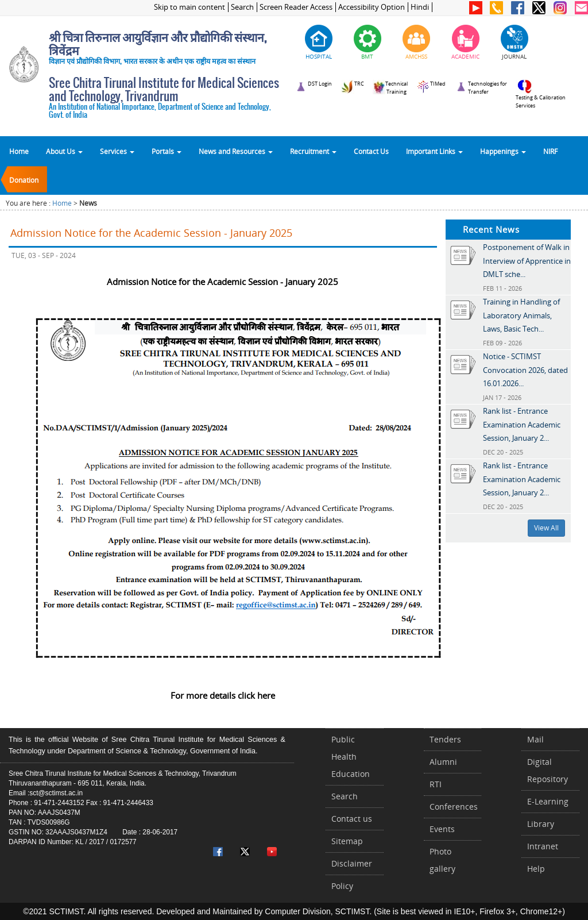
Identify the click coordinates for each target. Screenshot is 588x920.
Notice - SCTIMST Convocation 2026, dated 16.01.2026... (525, 370)
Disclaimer (352, 863)
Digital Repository (548, 770)
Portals (167, 151)
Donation (24, 180)
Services (117, 151)
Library (541, 824)
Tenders (445, 739)
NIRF (550, 151)
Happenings (503, 151)
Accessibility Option (372, 7)
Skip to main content (189, 7)
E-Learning (548, 801)
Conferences (454, 807)
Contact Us (371, 151)
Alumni (443, 762)
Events (442, 829)
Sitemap (347, 841)
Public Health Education (351, 757)
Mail (535, 739)
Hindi (420, 7)
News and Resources (236, 151)
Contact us (352, 819)
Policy (342, 886)
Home (19, 151)
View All (546, 528)
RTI (436, 784)
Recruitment (313, 151)
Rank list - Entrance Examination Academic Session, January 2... (522, 424)
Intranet (543, 846)
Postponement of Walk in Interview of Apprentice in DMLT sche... (527, 261)
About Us (64, 151)
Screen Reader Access (296, 7)
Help (536, 869)
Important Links (434, 151)
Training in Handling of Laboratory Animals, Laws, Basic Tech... (521, 315)
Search (242, 7)
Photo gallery (442, 860)
